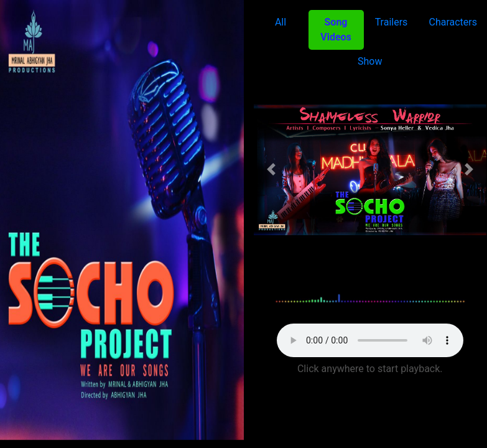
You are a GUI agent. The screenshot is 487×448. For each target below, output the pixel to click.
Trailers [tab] (392, 22)
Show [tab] (370, 61)
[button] (271, 170)
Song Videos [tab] (336, 30)
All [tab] (281, 22)
